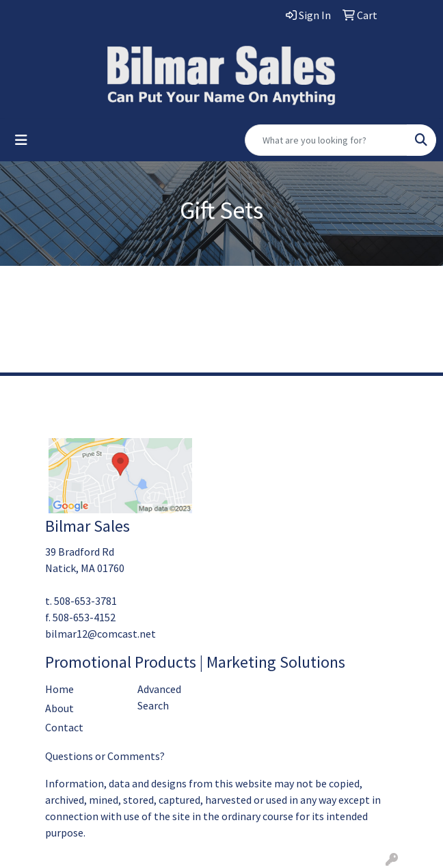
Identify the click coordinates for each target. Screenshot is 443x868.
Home (59, 689)
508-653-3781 (85, 601)
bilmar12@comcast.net (100, 634)
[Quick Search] (326, 140)
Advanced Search (159, 697)
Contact (64, 727)
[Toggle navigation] (21, 140)
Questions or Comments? (105, 756)
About (59, 708)
